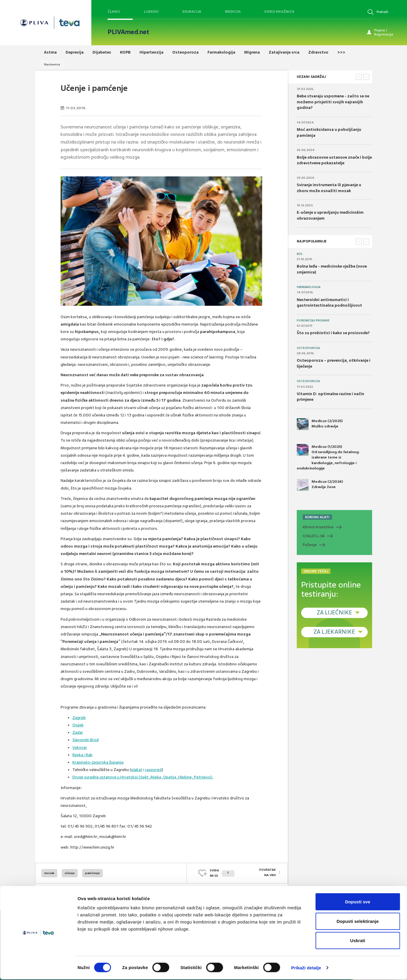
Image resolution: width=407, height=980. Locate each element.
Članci (114, 12)
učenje (70, 873)
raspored (153, 770)
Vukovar (80, 748)
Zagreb (79, 718)
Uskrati (358, 941)
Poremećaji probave (313, 321)
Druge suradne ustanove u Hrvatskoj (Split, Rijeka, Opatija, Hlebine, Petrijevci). (143, 777)
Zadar (78, 732)
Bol (300, 254)
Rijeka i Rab (82, 755)
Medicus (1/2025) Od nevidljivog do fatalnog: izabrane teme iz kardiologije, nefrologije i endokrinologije (328, 457)
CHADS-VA (314, 536)
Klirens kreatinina (318, 527)
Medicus (233, 12)
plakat (137, 770)
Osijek (78, 725)
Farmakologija (309, 287)
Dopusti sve (357, 902)
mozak (49, 873)
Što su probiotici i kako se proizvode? (333, 333)
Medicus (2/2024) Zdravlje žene (320, 485)
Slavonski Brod (86, 740)
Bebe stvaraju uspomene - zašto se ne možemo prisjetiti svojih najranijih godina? (333, 102)
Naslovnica (52, 64)
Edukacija (192, 12)
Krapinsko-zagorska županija (98, 762)
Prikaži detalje (306, 968)
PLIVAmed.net (128, 32)
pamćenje (93, 873)
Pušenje (310, 545)
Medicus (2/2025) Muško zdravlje (320, 424)
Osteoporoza (308, 348)
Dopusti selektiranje (358, 922)
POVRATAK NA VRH (267, 873)
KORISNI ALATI (317, 517)
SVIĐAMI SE (222, 873)
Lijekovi (151, 12)
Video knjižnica (279, 12)
